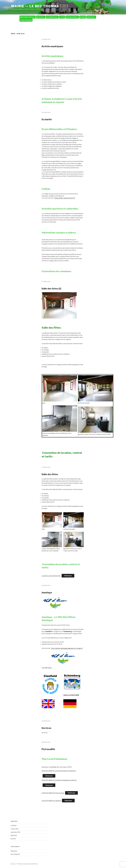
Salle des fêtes (50, 474)
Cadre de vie (91, 17)
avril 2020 (14, 826)
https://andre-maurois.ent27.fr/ (65, 198)
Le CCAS (62, 17)
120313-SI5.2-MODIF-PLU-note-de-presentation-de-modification (59, 771)
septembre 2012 (15, 832)
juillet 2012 (14, 835)
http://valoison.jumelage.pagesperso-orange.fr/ (67, 648)
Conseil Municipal (52, 17)
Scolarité (83, 17)
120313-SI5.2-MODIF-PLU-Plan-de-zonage (53, 793)
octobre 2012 (15, 829)
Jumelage (47, 592)
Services (46, 728)
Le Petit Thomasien (26, 20)
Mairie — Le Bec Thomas (35, 6)
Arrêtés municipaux (52, 46)
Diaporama (14, 851)
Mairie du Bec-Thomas (28, 17)
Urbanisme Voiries (72, 17)
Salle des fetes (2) (51, 289)
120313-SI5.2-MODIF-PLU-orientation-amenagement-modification (59, 780)
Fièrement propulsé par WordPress (28, 864)
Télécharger (68, 576)
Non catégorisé (15, 854)
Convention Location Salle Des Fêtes (51, 576)
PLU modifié (48, 749)
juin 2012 (13, 839)
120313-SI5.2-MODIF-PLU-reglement (51, 801)
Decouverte (41, 17)
